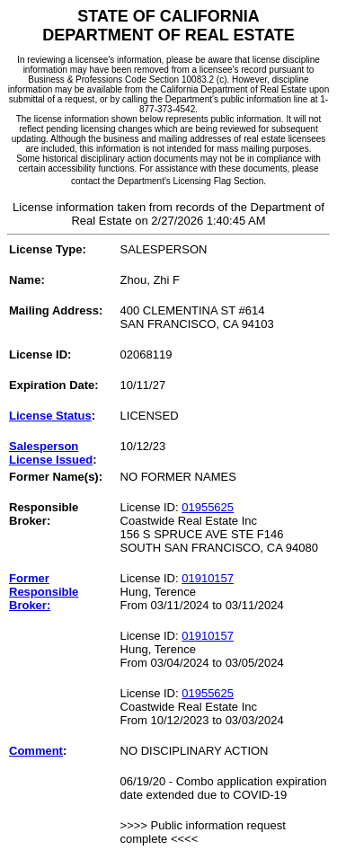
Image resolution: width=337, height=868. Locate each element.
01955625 (208, 507)
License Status (50, 416)
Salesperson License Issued (51, 453)
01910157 (208, 578)
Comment (36, 751)
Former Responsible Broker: (44, 592)
